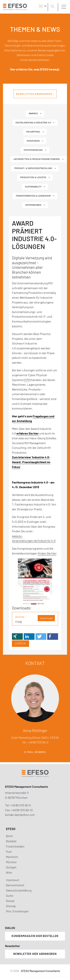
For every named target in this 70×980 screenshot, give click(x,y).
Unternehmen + (35, 205)
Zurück (21, 643)
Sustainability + (35, 187)
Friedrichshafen (15, 847)
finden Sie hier (47, 553)
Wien (9, 873)
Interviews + (35, 141)
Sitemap (11, 906)
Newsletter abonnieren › (35, 94)
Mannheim (12, 857)
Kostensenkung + (35, 150)
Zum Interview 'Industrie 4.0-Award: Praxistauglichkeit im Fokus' (31, 462)
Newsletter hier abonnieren (35, 954)
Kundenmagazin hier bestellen (35, 936)
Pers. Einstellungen (17, 911)
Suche (10, 896)
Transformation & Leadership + (35, 196)
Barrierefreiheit (15, 885)
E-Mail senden (35, 752)
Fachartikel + (35, 132)
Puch (9, 852)
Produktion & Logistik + (35, 177)
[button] (17, 637)
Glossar (10, 901)
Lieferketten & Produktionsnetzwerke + (38, 159)
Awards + (35, 113)
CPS (27, 380)
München (11, 862)
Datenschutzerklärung (19, 890)
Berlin (9, 836)
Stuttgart (11, 867)
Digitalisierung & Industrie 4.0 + (35, 123)
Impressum (13, 880)
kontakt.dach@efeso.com (20, 815)
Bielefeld (11, 841)
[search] (53, 7)
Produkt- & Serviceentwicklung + (35, 168)
